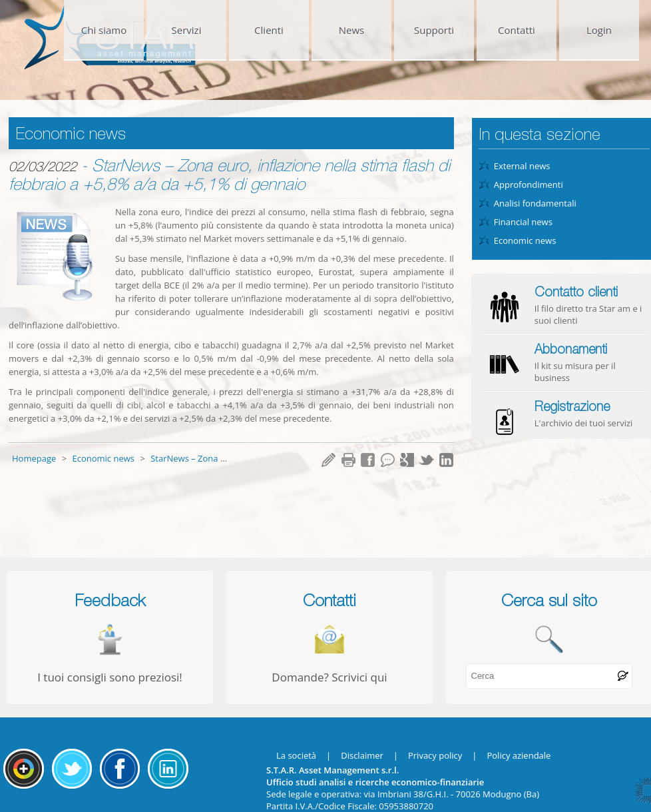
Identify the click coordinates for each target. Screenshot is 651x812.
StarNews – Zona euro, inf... (206, 458)
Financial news (523, 222)
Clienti (269, 30)
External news (522, 166)
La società (296, 755)
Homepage (35, 458)
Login (599, 30)
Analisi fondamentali (535, 203)
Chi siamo (104, 30)
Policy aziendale (519, 755)
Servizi (187, 30)
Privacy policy (435, 755)
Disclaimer (362, 755)
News (352, 30)
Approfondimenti (529, 185)
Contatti (517, 30)
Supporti (434, 30)
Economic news (104, 458)
